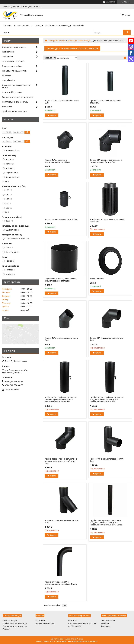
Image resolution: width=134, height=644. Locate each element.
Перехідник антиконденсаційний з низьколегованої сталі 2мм (61, 280)
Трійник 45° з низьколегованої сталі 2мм (61, 521)
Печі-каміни (7, 56)
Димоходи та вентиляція (79, 41)
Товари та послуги (57, 41)
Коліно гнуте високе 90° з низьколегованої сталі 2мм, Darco (61, 583)
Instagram (106, 626)
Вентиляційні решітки (12, 92)
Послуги (39, 26)
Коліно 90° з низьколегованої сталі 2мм (107, 339)
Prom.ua (80, 639)
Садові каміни (9, 80)
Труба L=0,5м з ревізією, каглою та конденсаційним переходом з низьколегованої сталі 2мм (107, 400)
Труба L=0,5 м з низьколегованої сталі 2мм (106, 102)
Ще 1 (7, 181)
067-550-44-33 (75, 626)
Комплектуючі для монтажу (15, 102)
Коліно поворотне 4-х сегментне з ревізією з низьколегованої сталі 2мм (61, 461)
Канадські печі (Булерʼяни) (15, 71)
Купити (53, 115)
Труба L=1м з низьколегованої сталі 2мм (62, 102)
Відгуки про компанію (45, 623)
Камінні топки (8, 52)
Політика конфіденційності (88, 641)
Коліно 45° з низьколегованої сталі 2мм (61, 339)
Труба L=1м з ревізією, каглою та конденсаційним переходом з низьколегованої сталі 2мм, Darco (106, 523)
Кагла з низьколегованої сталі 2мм (61, 219)
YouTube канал (108, 620)
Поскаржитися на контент (66, 641)
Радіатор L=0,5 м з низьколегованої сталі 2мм (107, 220)
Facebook (105, 623)
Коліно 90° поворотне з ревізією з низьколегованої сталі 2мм (106, 161)
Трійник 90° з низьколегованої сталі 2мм (107, 460)
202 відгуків (111, 2)
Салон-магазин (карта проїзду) (82, 623)
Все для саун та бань (12, 66)
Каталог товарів (22, 26)
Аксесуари (7, 107)
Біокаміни (6, 75)
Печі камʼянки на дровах (13, 61)
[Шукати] (127, 32)
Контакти (72, 620)
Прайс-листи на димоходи (58, 26)
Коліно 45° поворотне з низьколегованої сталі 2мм (57, 161)
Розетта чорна (97, 279)
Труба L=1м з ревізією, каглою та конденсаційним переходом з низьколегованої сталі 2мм (60, 400)
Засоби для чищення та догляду (18, 97)
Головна (7, 26)
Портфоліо (79, 26)
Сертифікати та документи (15, 626)
